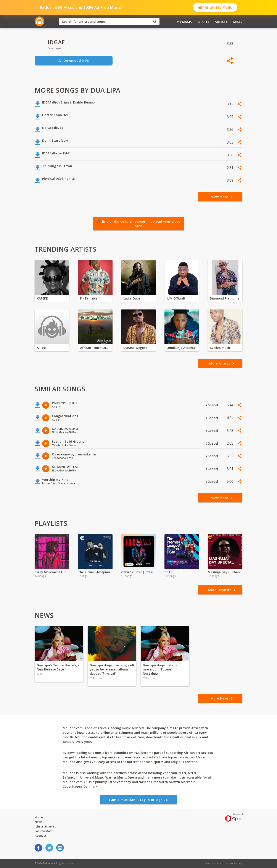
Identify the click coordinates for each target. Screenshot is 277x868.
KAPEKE (42, 298)
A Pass (42, 348)
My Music (184, 22)
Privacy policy (234, 863)
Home (39, 817)
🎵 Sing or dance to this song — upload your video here (138, 224)
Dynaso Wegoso (135, 348)
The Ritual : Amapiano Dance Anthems (95, 572)
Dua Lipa (54, 48)
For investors (43, 831)
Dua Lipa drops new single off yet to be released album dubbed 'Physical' (112, 669)
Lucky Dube (132, 298)
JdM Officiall (176, 298)
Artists (221, 22)
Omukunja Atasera (181, 348)
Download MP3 (73, 61)
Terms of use (213, 863)
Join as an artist (45, 826)
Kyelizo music (220, 348)
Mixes (238, 22)
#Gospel (212, 405)
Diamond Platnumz (225, 298)
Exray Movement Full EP (52, 572)
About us (41, 836)
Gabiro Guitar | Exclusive (138, 572)
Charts (203, 22)
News (38, 822)
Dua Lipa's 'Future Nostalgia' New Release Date (58, 667)
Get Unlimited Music (215, 7)
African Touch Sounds (95, 348)
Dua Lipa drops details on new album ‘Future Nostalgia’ (162, 669)
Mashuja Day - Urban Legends (225, 572)
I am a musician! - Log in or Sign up (138, 800)
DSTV (168, 572)
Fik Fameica (89, 298)
